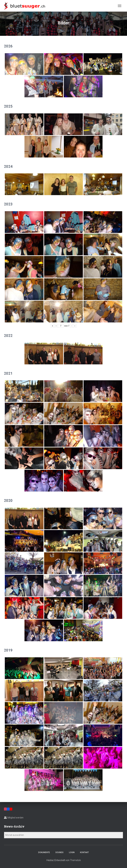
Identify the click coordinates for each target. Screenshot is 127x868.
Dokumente (44, 852)
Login (72, 852)
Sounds (59, 852)
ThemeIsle (75, 860)
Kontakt (84, 852)
